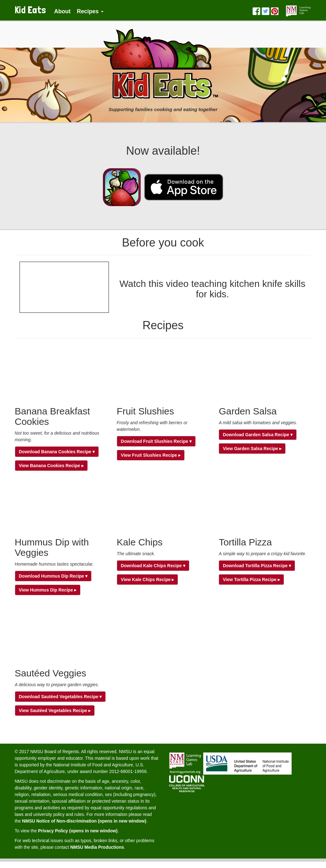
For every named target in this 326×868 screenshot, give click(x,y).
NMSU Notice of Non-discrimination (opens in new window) (84, 821)
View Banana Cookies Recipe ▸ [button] (51, 466)
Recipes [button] (90, 11)
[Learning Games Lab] (298, 8)
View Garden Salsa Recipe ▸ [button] (252, 449)
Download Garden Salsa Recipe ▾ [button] (258, 435)
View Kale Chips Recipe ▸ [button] (148, 580)
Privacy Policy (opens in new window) (78, 831)
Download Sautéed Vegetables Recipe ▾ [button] (60, 697)
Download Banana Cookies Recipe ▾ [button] (57, 452)
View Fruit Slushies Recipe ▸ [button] (151, 455)
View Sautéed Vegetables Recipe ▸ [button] (55, 710)
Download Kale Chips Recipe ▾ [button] (153, 566)
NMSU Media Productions (97, 847)
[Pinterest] (275, 8)
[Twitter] (266, 8)
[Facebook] (256, 8)
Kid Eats (31, 10)
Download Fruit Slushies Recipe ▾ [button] (156, 441)
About (62, 11)
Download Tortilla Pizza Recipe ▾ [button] (257, 566)
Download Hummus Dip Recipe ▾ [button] (53, 576)
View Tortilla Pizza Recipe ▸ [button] (251, 580)
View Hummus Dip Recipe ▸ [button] (48, 590)
